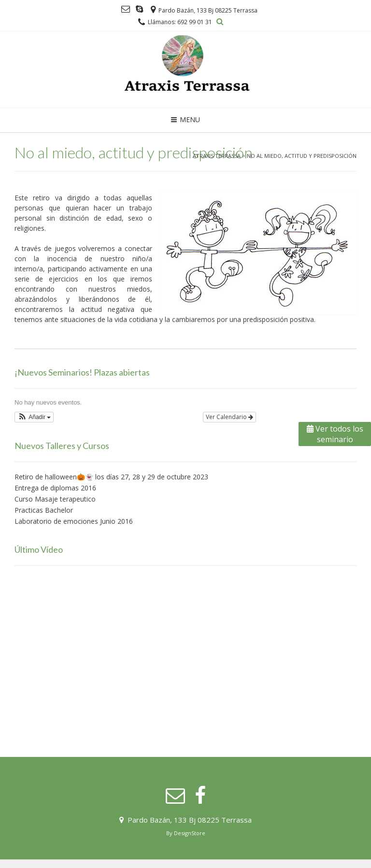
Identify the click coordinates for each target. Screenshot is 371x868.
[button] (34, 417)
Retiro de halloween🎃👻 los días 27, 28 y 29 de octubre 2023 (111, 477)
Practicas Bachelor (44, 510)
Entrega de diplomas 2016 (55, 488)
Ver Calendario (229, 417)
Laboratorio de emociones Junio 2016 (74, 521)
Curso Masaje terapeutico (55, 499)
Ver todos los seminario (335, 434)
